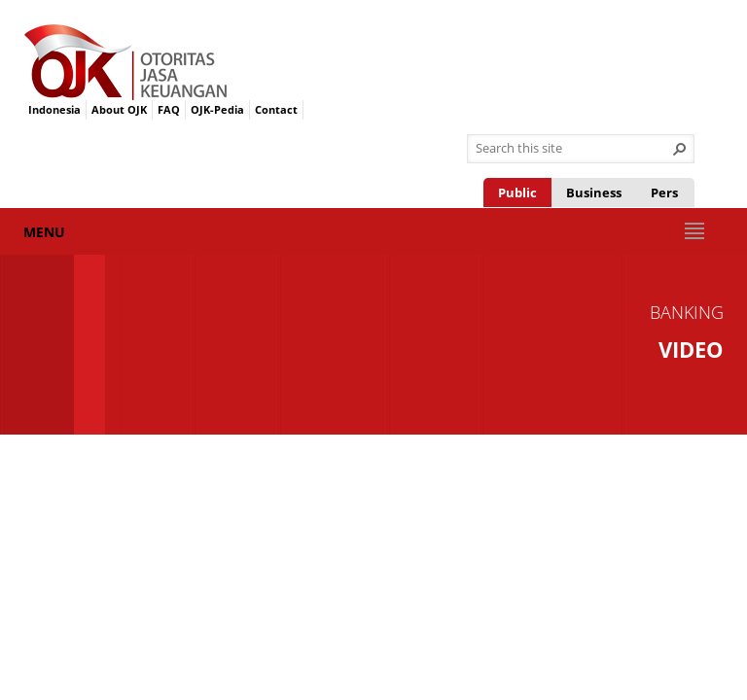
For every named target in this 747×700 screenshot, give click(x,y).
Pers (664, 192)
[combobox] (573, 149)
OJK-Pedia (217, 109)
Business (594, 192)
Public (517, 192)
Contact (276, 109)
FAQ (169, 109)
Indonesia (54, 109)
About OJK (119, 109)
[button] (680, 149)
